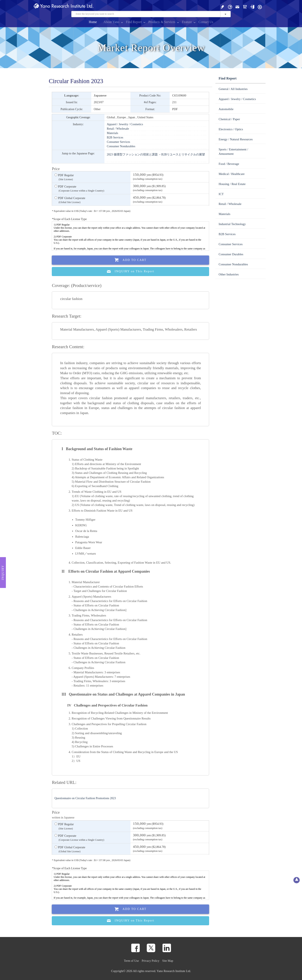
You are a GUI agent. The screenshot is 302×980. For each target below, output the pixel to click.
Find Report (134, 22)
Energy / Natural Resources (236, 139)
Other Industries (228, 274)
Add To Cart (131, 260)
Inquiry (3, 572)
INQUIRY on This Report (131, 272)
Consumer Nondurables (121, 146)
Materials (112, 133)
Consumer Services (118, 142)
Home (93, 22)
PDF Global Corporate (70, 200)
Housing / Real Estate (232, 184)
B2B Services (115, 137)
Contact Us (206, 22)
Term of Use (131, 961)
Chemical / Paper (229, 119)
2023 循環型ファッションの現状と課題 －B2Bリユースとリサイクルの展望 (156, 154)
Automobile (226, 109)
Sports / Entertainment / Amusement (233, 152)
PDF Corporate (79, 189)
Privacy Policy (151, 961)
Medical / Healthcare (232, 174)
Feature (187, 22)
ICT (221, 194)
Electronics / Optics (231, 129)
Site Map (168, 961)
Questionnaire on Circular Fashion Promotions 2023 (85, 798)
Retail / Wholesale (118, 129)
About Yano (111, 22)
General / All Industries (233, 89)
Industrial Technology (232, 224)
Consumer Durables (231, 254)
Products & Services (162, 22)
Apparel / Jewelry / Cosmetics (125, 124)
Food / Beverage (229, 164)
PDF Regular (64, 177)
